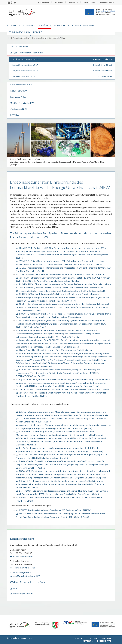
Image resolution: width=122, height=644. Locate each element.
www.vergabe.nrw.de (23, 593)
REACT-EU (38, 32)
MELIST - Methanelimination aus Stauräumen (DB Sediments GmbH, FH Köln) (55, 510)
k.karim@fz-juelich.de (23, 556)
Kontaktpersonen (83, 25)
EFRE (16, 589)
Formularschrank (19, 32)
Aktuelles (29, 25)
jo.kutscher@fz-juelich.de (25, 568)
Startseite (14, 25)
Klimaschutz (62, 25)
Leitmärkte (44, 25)
